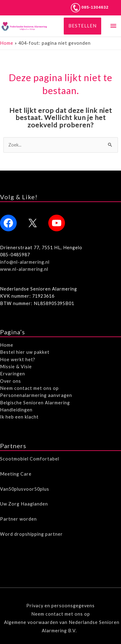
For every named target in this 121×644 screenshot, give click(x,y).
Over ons (11, 381)
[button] (82, 26)
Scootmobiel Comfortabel (30, 459)
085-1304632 (90, 7)
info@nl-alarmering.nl (25, 262)
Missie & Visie (16, 367)
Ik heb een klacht (19, 417)
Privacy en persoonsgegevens (60, 606)
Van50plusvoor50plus (25, 489)
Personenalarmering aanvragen (36, 395)
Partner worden (18, 519)
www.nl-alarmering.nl (24, 269)
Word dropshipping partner (31, 534)
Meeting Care (16, 474)
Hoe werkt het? (18, 359)
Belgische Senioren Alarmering (35, 403)
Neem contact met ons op (29, 388)
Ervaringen (13, 374)
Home (7, 43)
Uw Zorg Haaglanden (24, 504)
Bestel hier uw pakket (25, 352)
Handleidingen (16, 410)
